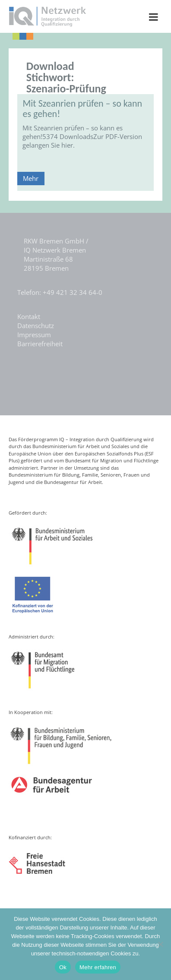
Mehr (31, 178)
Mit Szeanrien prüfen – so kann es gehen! (82, 109)
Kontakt (29, 316)
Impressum (34, 335)
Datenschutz (36, 326)
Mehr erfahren (98, 967)
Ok (63, 967)
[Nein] (160, 944)
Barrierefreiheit (40, 344)
